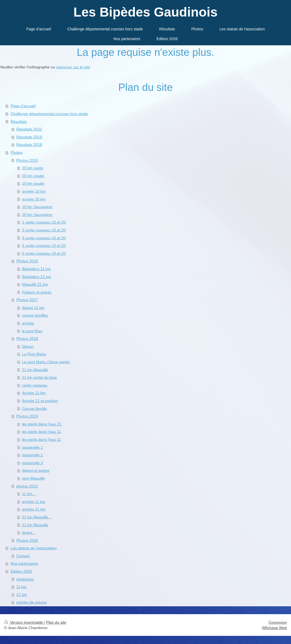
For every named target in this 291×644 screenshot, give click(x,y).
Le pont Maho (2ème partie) (46, 362)
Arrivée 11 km (34, 393)
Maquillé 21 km (35, 284)
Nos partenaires (24, 563)
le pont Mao (32, 331)
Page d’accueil (23, 106)
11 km (21, 587)
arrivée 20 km (34, 199)
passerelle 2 (32, 455)
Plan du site (56, 622)
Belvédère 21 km (37, 277)
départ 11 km (33, 308)
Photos (17, 152)
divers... (29, 533)
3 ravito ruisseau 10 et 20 (44, 238)
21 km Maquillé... (37, 517)
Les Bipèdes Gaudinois (146, 12)
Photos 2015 (27, 160)
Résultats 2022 (29, 129)
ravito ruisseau (35, 385)
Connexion (278, 622)
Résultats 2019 (29, 137)
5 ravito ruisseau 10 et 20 (44, 253)
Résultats (19, 122)
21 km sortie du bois (39, 377)
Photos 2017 (27, 300)
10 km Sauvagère (37, 207)
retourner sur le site (73, 67)
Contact (23, 556)
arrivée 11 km (34, 502)
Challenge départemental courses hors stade (49, 114)
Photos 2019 (27, 416)
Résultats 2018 (29, 145)
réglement (25, 579)
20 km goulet (33, 176)
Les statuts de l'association (34, 548)
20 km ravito (33, 168)
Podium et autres (37, 292)
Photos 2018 (27, 339)
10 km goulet (33, 183)
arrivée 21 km (34, 509)
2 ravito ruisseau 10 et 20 (44, 230)
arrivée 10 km (34, 191)
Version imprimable (24, 622)
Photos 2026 (27, 540)
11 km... (29, 494)
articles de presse (31, 602)
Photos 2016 (27, 261)
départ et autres (36, 470)
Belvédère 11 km (36, 269)
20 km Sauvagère (37, 215)
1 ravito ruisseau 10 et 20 (44, 222)
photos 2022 (27, 486)
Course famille (34, 409)
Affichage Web (274, 628)
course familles (35, 315)
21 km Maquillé (35, 370)
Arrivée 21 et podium (40, 401)
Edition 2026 (21, 571)
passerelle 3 (32, 463)
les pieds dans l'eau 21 (42, 424)
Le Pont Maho (34, 354)
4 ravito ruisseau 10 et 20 (44, 246)
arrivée (28, 323)
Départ (28, 346)
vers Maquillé (33, 478)
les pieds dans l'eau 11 (42, 432)
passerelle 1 (32, 447)
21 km (22, 595)
